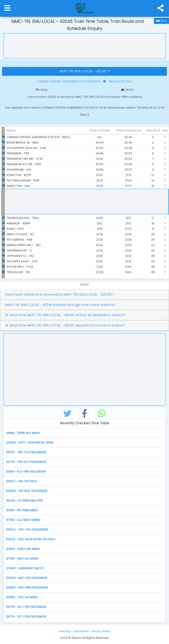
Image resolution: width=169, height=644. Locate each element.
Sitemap (65, 631)
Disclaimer (81, 631)
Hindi (161, 21)
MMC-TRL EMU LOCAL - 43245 (83, 71)
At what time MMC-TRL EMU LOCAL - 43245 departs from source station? (65, 325)
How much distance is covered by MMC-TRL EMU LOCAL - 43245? (59, 295)
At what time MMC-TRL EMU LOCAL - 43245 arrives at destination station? (65, 315)
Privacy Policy (101, 631)
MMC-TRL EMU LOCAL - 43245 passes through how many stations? (60, 305)
